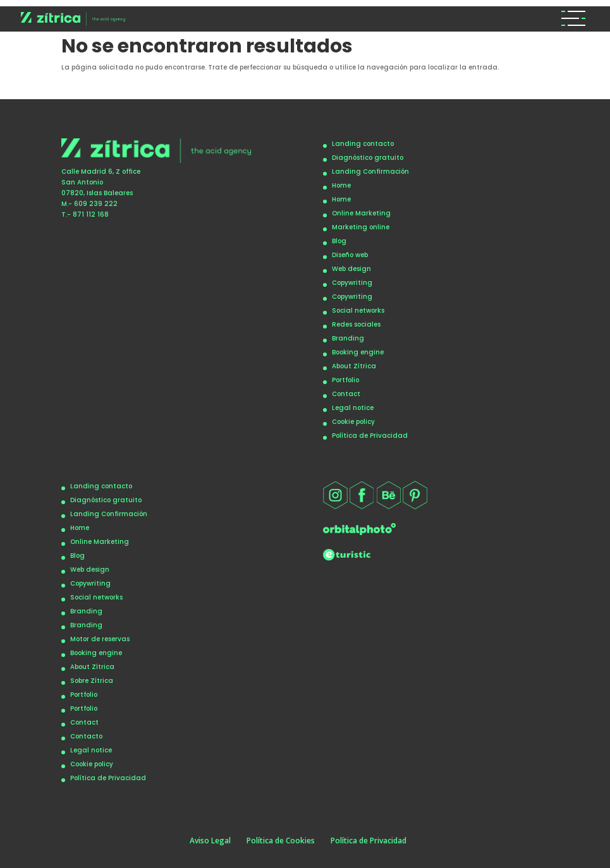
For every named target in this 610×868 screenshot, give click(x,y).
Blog (339, 241)
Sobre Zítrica (92, 681)
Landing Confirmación (370, 172)
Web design (351, 269)
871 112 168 (91, 214)
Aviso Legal (210, 841)
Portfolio (345, 380)
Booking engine (358, 352)
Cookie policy (353, 422)
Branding (348, 338)
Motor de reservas (100, 639)
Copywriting (352, 283)
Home (341, 185)
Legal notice (353, 408)
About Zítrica (354, 366)
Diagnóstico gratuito (368, 158)
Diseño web (350, 255)
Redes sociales (356, 324)
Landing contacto (363, 144)
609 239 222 (96, 204)
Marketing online (361, 227)
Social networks (358, 310)
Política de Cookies (281, 841)
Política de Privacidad (370, 436)
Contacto (86, 736)
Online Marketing (361, 213)
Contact (346, 394)
